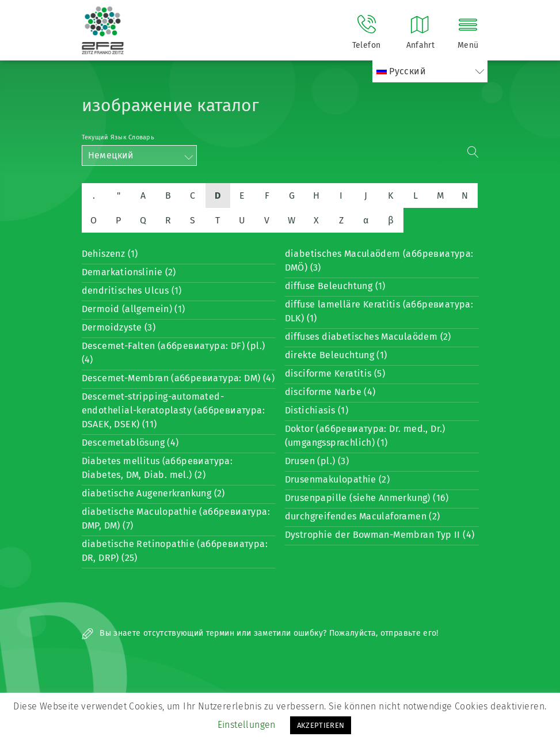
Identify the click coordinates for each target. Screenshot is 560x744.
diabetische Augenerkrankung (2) (153, 493)
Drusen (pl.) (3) (317, 461)
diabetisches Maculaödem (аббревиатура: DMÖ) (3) (379, 261)
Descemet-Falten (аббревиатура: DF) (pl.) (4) (174, 353)
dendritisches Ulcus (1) (132, 291)
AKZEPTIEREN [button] (321, 725)
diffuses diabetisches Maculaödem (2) (368, 337)
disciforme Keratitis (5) (335, 373)
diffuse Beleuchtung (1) (335, 286)
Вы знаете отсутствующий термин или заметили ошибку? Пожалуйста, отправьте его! (260, 633)
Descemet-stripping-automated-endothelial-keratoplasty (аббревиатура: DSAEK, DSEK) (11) (174, 410)
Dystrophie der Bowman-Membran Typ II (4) (380, 535)
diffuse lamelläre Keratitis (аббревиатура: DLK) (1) (379, 311)
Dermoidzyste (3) (119, 327)
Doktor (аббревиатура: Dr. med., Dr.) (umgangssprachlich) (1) (365, 436)
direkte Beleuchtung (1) (336, 355)
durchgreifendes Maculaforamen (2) (363, 516)
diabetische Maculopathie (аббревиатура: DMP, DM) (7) (176, 519)
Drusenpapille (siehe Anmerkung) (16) (367, 498)
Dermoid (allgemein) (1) (134, 309)
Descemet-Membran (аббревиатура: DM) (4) (178, 378)
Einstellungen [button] (247, 725)
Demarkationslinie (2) (129, 272)
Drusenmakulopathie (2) (338, 479)
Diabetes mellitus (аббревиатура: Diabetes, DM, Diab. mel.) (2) (157, 468)
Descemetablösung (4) (130, 443)
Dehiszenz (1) (110, 254)
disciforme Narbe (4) (330, 392)
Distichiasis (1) (317, 410)
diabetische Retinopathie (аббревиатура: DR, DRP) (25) (175, 551)
